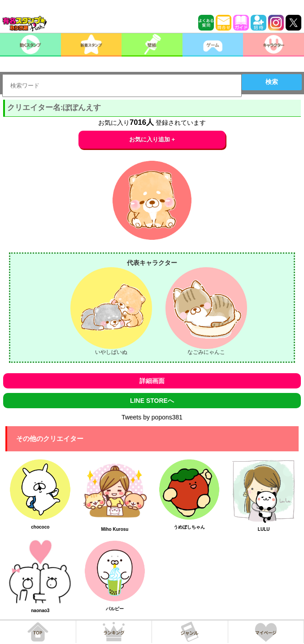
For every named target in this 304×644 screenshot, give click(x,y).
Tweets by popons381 (152, 417)
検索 (272, 82)
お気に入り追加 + (152, 139)
